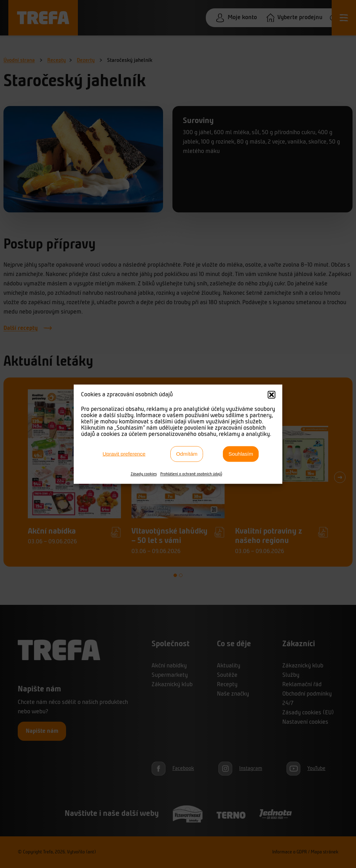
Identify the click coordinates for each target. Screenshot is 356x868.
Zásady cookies (144, 474)
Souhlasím (241, 454)
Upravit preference (124, 454)
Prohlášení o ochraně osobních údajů (191, 474)
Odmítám (187, 454)
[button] (272, 395)
